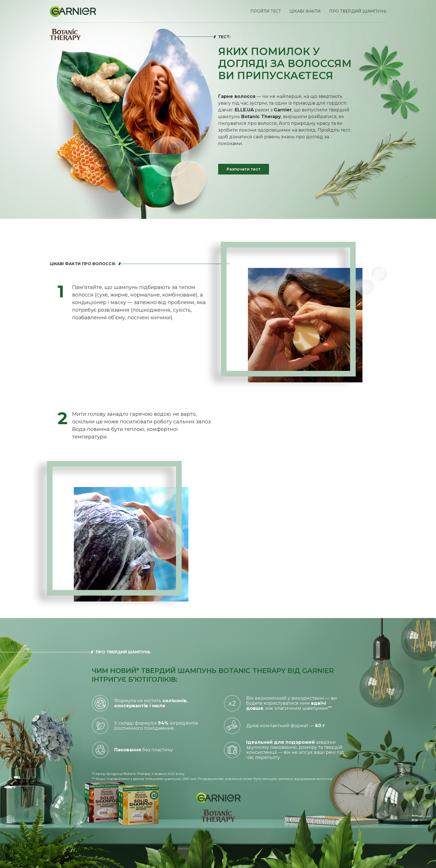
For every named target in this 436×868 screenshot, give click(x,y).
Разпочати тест (244, 169)
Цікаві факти (305, 11)
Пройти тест (266, 11)
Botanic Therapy (261, 117)
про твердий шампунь (358, 11)
